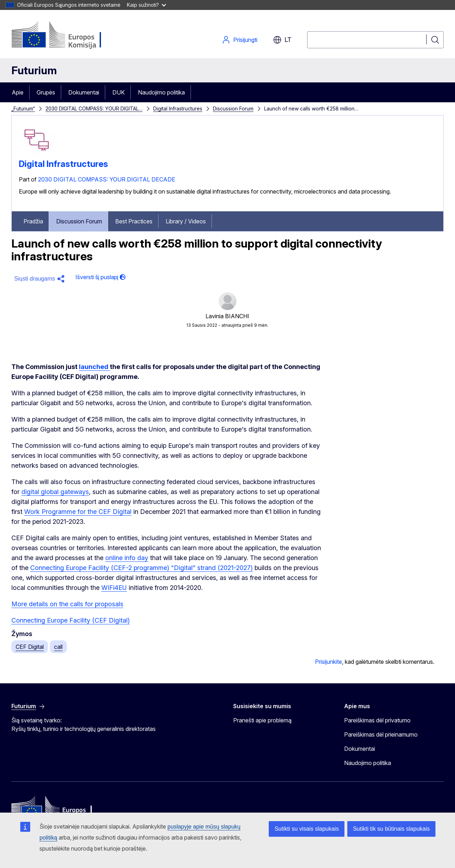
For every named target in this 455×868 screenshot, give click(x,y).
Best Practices (134, 221)
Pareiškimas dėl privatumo (377, 720)
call (58, 647)
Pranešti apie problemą (262, 720)
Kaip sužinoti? (146, 5)
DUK (119, 92)
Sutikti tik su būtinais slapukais (391, 829)
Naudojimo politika (161, 92)
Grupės (46, 92)
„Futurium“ (23, 108)
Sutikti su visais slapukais (307, 829)
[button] (41, 279)
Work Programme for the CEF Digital (78, 512)
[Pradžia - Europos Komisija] (69, 36)
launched (94, 367)
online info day (127, 558)
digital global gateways (55, 492)
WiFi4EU (114, 588)
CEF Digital (30, 647)
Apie (18, 92)
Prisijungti (240, 40)
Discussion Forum (233, 108)
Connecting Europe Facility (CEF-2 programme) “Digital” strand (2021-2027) (141, 568)
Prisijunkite (328, 662)
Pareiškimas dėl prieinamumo (381, 734)
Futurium (34, 70)
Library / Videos (186, 221)
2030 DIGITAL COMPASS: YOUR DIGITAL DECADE (107, 179)
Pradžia (33, 221)
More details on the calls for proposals (67, 604)
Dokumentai (84, 92)
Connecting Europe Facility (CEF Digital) (71, 620)
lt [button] (282, 40)
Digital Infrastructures (178, 108)
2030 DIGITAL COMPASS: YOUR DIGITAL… (94, 108)
